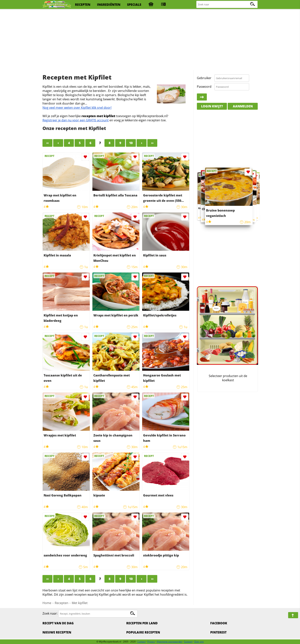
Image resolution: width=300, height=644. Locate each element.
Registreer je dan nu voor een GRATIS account (76, 120)
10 (131, 143)
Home (47, 603)
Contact (141, 642)
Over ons (199, 642)
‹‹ (47, 143)
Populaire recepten (143, 632)
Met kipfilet (80, 603)
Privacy (151, 642)
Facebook (219, 623)
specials (134, 5)
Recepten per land (142, 623)
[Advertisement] (150, 40)
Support (188, 642)
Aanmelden (243, 106)
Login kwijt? (212, 106)
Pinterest (218, 632)
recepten (83, 5)
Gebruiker (204, 78)
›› (152, 143)
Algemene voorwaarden (170, 642)
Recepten (62, 603)
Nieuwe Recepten (57, 632)
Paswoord (204, 87)
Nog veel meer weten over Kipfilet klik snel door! (77, 108)
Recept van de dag (58, 623)
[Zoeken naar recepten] (227, 4)
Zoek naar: (50, 613)
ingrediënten (109, 5)
